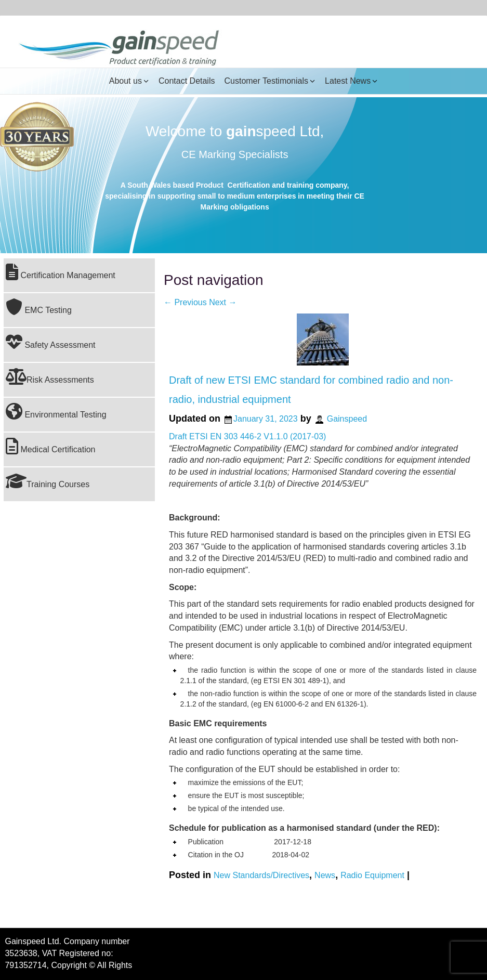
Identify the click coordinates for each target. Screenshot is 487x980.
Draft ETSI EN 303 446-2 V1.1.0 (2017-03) (247, 436)
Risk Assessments (50, 376)
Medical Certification (51, 446)
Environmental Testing (56, 411)
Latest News (348, 81)
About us (126, 81)
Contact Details (187, 81)
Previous (185, 302)
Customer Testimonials (266, 81)
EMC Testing (39, 307)
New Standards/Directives (261, 875)
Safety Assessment (51, 342)
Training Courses (48, 481)
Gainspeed (347, 419)
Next (223, 302)
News (325, 875)
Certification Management (61, 272)
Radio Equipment (372, 875)
